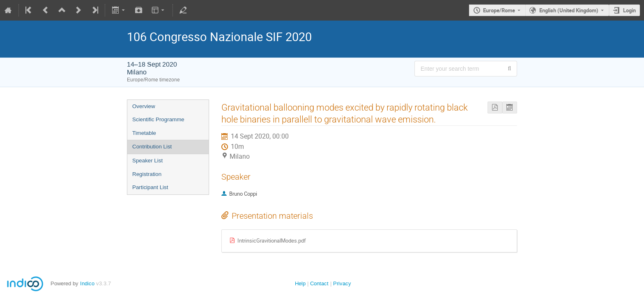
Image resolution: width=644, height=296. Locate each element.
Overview (144, 106)
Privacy (342, 283)
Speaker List (147, 161)
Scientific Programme (158, 119)
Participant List (150, 187)
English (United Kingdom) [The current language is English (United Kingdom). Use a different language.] (569, 10)
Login (629, 10)
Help (300, 283)
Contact (319, 283)
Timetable (144, 133)
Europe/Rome (499, 10)
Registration (147, 174)
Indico (87, 283)
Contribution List (152, 147)
